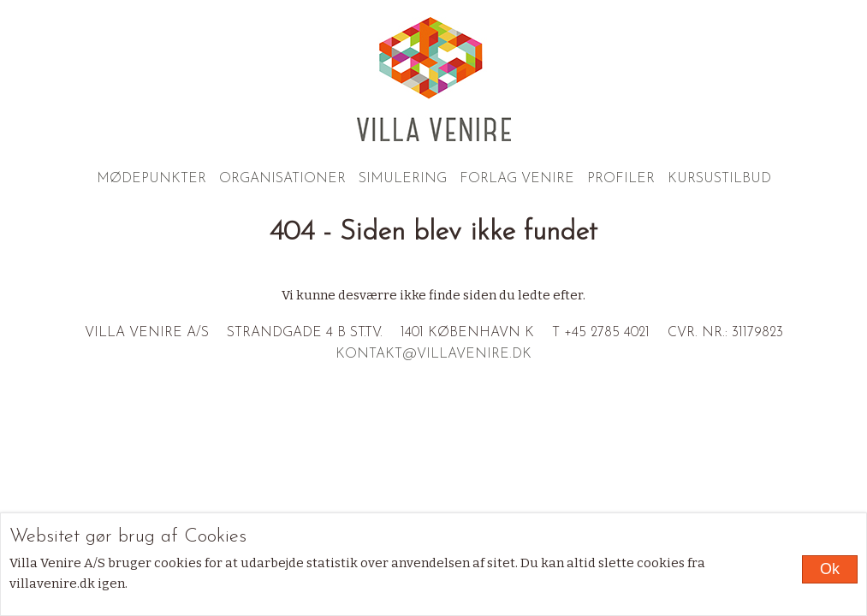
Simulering (403, 179)
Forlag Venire (517, 179)
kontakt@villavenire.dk (433, 354)
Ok (830, 569)
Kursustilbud (719, 179)
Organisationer (282, 179)
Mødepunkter (151, 179)
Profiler (621, 179)
